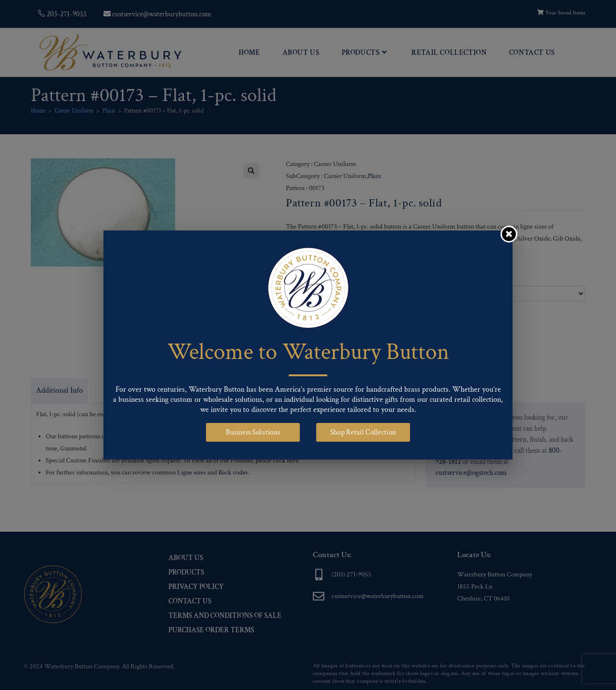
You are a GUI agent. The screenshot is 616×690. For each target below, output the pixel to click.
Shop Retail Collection (363, 432)
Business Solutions (253, 432)
